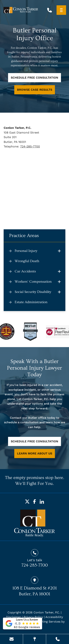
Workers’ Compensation (33, 282)
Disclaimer (14, 617)
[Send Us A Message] (11, 639)
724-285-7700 (30, 146)
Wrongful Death (27, 261)
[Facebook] (35, 501)
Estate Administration (31, 302)
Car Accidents (25, 271)
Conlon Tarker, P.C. (47, 612)
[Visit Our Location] (34, 639)
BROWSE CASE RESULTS (35, 90)
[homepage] (34, 523)
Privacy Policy (33, 617)
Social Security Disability (33, 292)
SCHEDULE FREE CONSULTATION (34, 78)
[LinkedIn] (42, 501)
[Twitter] (27, 501)
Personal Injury (26, 251)
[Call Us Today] (58, 639)
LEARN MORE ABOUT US (35, 453)
